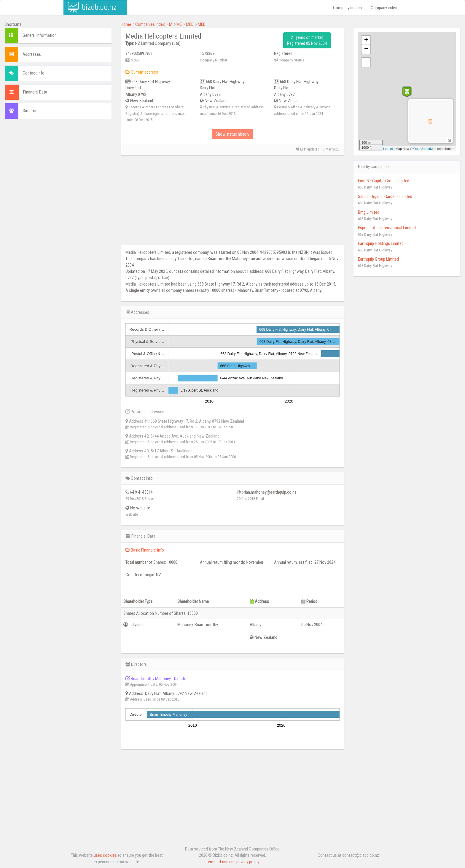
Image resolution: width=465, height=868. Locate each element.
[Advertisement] (58, 167)
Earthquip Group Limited (378, 259)
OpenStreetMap (425, 149)
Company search (347, 8)
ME (179, 24)
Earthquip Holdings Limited (381, 243)
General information (40, 35)
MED (190, 24)
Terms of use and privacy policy (233, 862)
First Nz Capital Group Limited (384, 181)
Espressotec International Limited (387, 228)
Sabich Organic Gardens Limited (385, 197)
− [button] (366, 49)
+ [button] (366, 40)
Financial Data (35, 92)
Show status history (232, 134)
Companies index (150, 24)
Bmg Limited (369, 212)
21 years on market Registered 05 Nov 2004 (307, 40)
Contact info (34, 73)
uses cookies (105, 855)
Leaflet (388, 149)
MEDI (202, 24)
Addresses (32, 54)
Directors (31, 111)
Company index (384, 8)
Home (126, 24)
